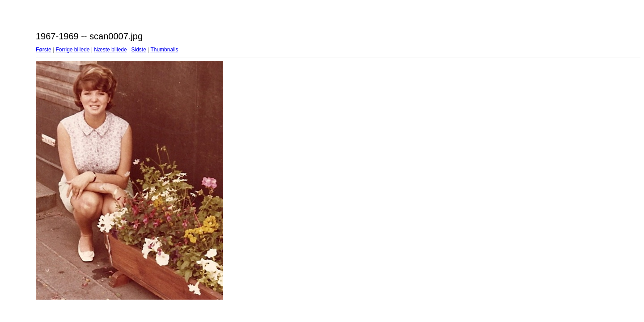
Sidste (138, 50)
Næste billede (110, 50)
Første (44, 50)
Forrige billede (72, 50)
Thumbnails (164, 50)
